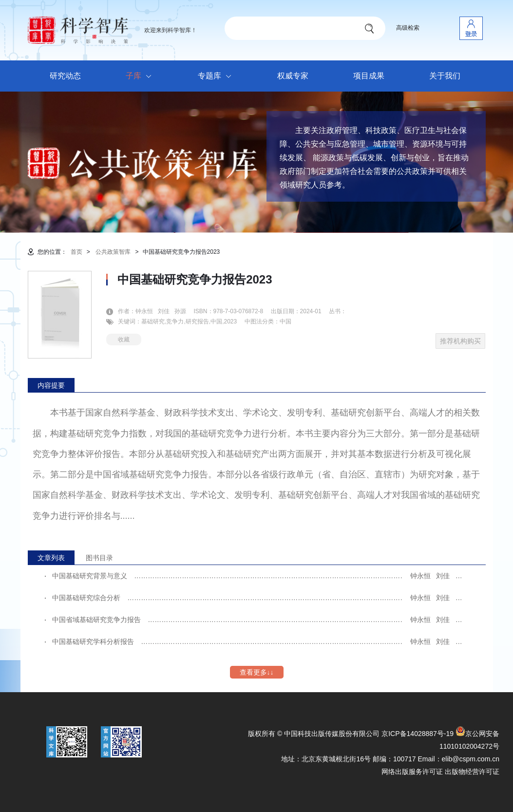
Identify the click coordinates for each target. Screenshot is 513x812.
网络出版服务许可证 (412, 772)
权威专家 (293, 76)
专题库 (217, 76)
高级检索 (408, 28)
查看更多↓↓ (257, 672)
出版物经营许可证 (472, 772)
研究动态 (65, 76)
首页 (76, 252)
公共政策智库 (113, 252)
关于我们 (445, 76)
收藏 (124, 340)
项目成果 (369, 76)
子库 (141, 76)
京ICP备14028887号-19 (418, 734)
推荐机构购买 (460, 341)
